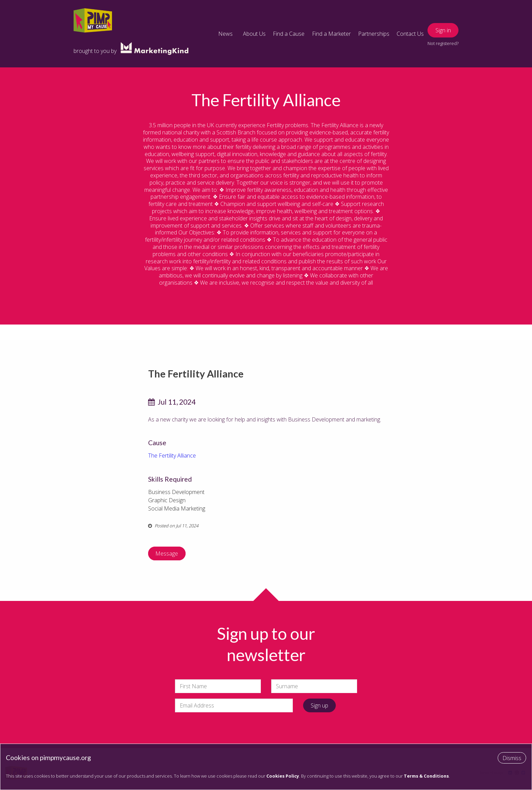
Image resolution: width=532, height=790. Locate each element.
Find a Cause (289, 34)
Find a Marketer (331, 34)
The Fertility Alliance (172, 456)
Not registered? (443, 43)
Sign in (443, 30)
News (225, 34)
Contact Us (410, 34)
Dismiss (512, 758)
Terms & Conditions (426, 776)
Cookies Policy (283, 776)
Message (167, 553)
